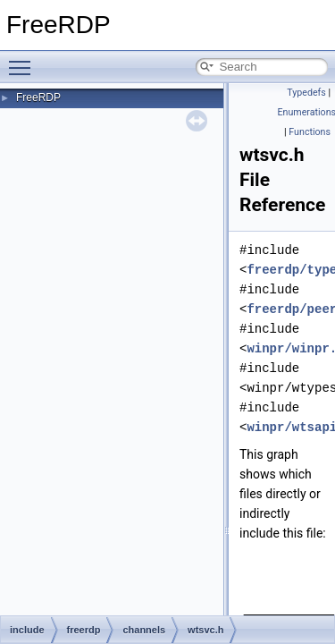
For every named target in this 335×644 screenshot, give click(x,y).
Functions (310, 132)
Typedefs (306, 93)
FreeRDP (38, 97)
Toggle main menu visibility (24, 60)
